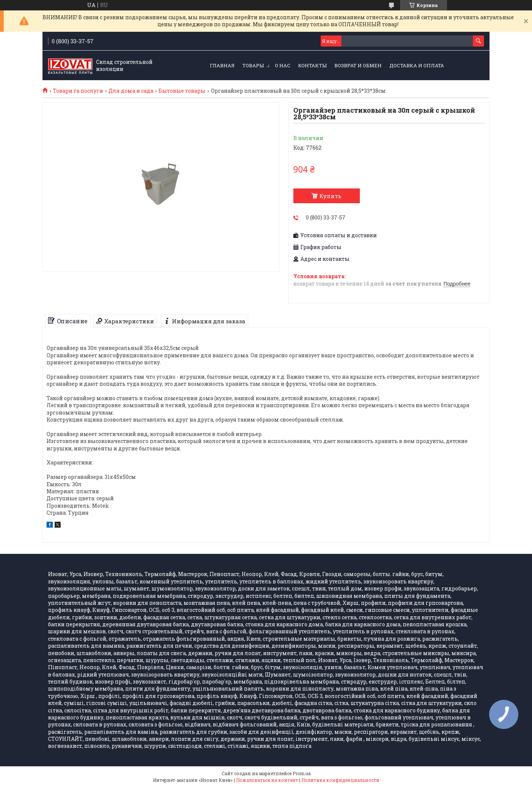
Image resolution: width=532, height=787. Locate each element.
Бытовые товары (182, 91)
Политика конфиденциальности (340, 780)
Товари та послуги (78, 91)
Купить (330, 196)
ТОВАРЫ (253, 65)
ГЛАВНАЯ (222, 65)
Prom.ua (302, 773)
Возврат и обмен (358, 65)
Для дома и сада (131, 91)
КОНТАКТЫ (312, 65)
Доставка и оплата (417, 65)
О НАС (283, 65)
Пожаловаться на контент (267, 780)
